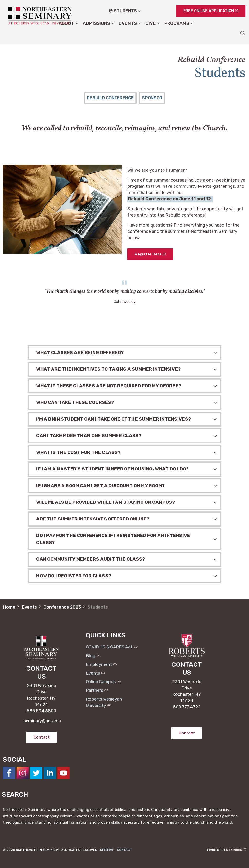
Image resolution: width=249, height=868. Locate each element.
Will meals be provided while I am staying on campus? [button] (106, 502)
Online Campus (103, 682)
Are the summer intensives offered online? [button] (93, 519)
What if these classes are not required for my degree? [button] (109, 386)
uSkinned (236, 850)
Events (128, 33)
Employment (101, 664)
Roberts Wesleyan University (104, 702)
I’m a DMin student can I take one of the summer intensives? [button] (113, 419)
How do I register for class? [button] (74, 576)
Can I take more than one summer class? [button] (89, 436)
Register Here (150, 254)
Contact (124, 850)
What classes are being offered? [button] (80, 353)
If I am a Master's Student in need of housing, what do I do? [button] (112, 469)
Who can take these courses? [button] (75, 402)
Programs (177, 33)
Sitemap (107, 850)
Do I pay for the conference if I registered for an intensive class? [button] (113, 539)
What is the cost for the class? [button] (78, 452)
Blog (93, 656)
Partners (97, 690)
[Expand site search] (243, 33)
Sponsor (152, 98)
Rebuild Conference (110, 98)
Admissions (96, 33)
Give (151, 33)
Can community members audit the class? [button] (91, 559)
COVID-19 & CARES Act (112, 647)
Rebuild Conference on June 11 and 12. (170, 199)
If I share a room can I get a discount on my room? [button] (100, 486)
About (66, 33)
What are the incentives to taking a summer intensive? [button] (108, 369)
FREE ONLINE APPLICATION (211, 11)
